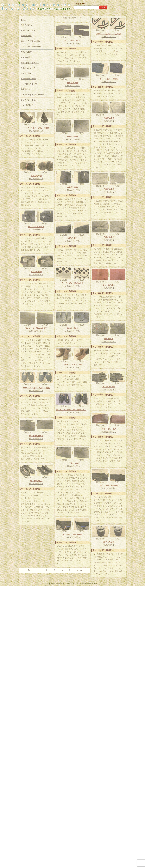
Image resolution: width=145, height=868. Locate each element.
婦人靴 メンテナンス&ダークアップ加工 (72, 581)
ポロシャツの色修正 (36, 322)
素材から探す (26, 52)
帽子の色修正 (75, 795)
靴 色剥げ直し (36, 682)
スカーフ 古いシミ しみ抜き (75, 40)
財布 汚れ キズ (42, 626)
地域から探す (26, 57)
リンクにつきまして (29, 84)
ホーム (23, 20)
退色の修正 (39, 365)
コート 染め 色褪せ (75, 124)
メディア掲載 (26, 73)
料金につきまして (28, 68)
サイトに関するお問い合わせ (32, 95)
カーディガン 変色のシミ (39, 410)
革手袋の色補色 (75, 541)
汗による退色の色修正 (42, 740)
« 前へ (29, 832)
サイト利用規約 (27, 105)
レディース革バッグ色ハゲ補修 (36, 177)
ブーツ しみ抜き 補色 (39, 535)
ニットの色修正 (75, 428)
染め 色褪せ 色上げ (72, 82)
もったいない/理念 (28, 79)
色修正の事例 (39, 124)
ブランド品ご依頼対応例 (31, 47)
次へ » (80, 832)
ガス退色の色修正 (69, 633)
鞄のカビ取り (39, 455)
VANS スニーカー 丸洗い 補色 (36, 578)
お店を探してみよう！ (30, 63)
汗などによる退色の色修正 (69, 481)
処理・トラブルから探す (31, 41)
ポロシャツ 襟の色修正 (72, 747)
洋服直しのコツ (27, 89)
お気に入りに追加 (28, 30)
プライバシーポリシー (30, 100)
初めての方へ (26, 25)
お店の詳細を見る (75, 43)
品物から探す (26, 36)
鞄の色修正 (42, 489)
